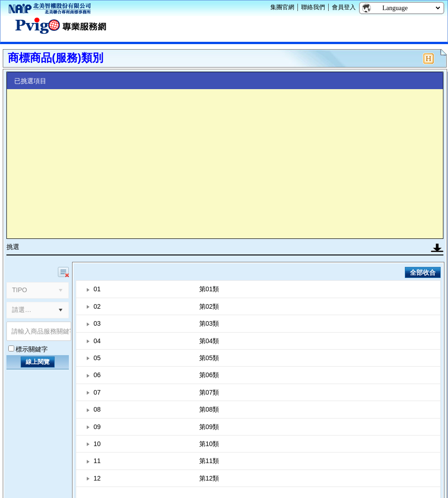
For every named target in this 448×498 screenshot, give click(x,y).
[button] (61, 310)
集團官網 (282, 7)
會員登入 (344, 7)
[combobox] (30, 310)
